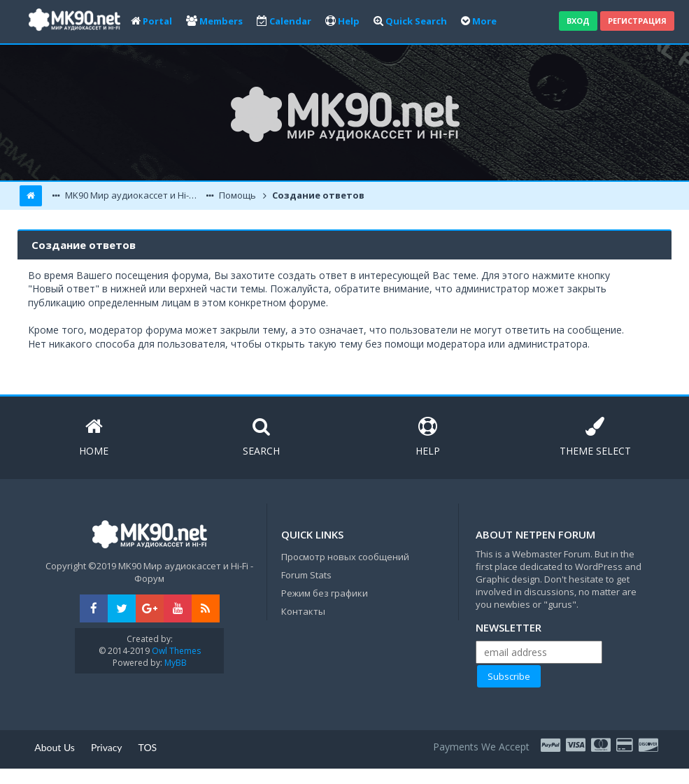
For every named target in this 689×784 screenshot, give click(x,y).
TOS (148, 747)
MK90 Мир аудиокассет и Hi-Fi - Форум (133, 195)
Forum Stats (306, 575)
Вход (578, 21)
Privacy (107, 747)
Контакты (303, 611)
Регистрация (637, 21)
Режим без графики (325, 593)
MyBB (176, 663)
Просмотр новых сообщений (345, 557)
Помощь (236, 195)
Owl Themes (175, 651)
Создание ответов (317, 195)
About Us (55, 747)
